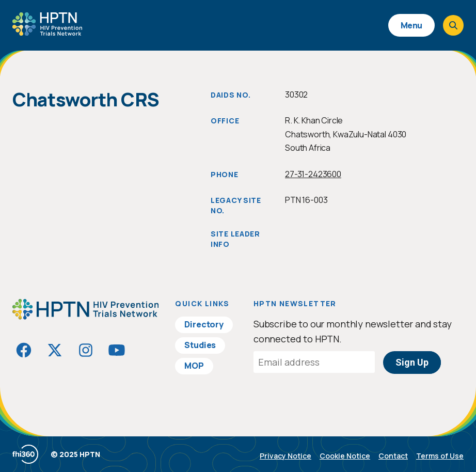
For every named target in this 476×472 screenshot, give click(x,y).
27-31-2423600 (313, 174)
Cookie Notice (345, 456)
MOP (194, 366)
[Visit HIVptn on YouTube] (117, 350)
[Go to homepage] (47, 32)
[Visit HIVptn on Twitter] (55, 350)
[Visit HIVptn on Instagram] (86, 350)
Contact (393, 456)
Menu (411, 25)
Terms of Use (440, 456)
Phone (225, 174)
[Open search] (453, 25)
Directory (204, 324)
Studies (200, 345)
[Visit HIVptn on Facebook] (24, 350)
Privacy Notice (285, 456)
